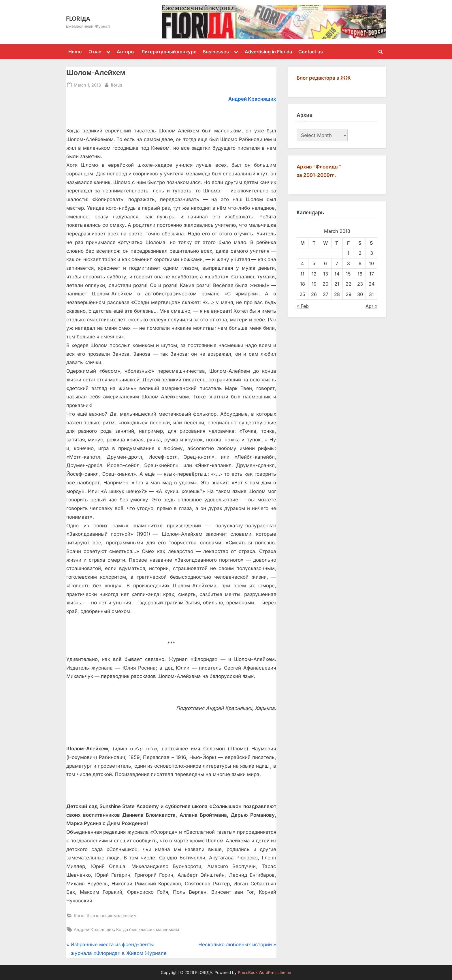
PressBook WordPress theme (264, 972)
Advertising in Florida (268, 52)
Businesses (216, 52)
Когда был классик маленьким (105, 916)
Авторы (126, 52)
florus (116, 84)
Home (75, 52)
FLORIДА (78, 18)
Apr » (371, 306)
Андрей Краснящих (94, 929)
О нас (95, 52)
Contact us (311, 52)
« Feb (303, 306)
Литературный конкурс (169, 52)
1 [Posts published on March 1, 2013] (348, 253)
